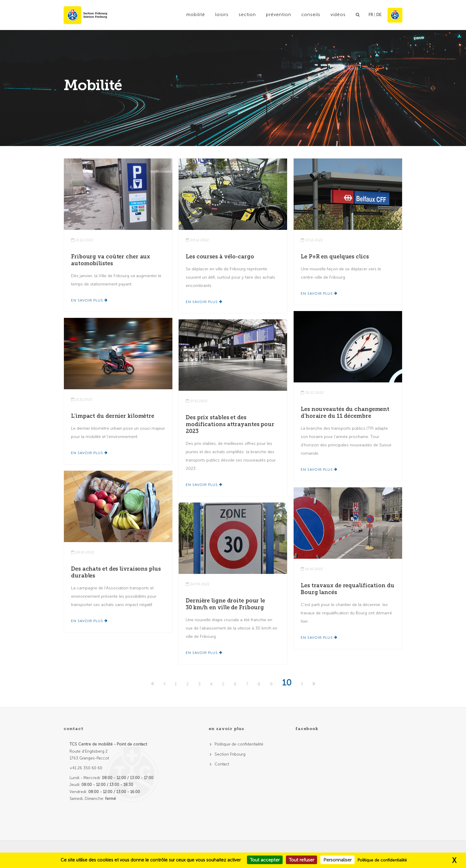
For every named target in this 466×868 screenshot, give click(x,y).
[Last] (314, 684)
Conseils (311, 15)
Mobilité (196, 15)
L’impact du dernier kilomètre (113, 416)
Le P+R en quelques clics (335, 257)
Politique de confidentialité (239, 744)
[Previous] (165, 684)
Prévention (279, 15)
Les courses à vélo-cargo (220, 257)
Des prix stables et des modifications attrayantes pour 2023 (230, 424)
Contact (222, 764)
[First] (153, 684)
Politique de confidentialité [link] (382, 860)
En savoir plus (89, 300)
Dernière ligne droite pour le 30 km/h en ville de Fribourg (225, 604)
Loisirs (222, 15)
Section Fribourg (230, 754)
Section (247, 15)
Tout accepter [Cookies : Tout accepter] (265, 860)
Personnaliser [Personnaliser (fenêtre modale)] (337, 860)
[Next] (303, 684)
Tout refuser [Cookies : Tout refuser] (302, 860)
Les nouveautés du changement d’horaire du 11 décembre (345, 413)
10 (287, 683)
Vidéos (338, 15)
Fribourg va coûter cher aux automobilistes (111, 260)
